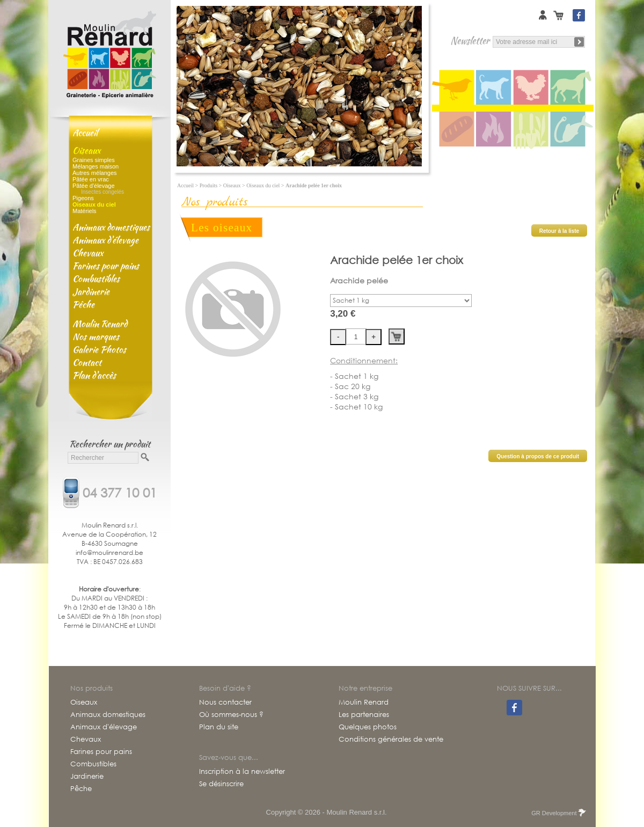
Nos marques (96, 336)
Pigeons (83, 198)
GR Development (558, 813)
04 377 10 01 (120, 492)
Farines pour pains (106, 266)
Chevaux (88, 253)
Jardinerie (91, 291)
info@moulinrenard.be (109, 552)
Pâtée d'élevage (94, 186)
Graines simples (94, 160)
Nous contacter (225, 702)
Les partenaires (364, 715)
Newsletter (470, 41)
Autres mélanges (95, 173)
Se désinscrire (221, 784)
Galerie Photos (99, 349)
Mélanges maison (96, 166)
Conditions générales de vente (391, 740)
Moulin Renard (100, 324)
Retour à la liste (559, 231)
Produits (208, 185)
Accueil (85, 133)
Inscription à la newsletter (242, 772)
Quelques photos (368, 727)
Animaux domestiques (111, 227)
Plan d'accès (94, 375)
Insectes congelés (103, 192)
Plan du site (219, 727)
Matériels (85, 211)
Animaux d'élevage (105, 240)
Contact (87, 362)
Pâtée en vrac (91, 179)
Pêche (83, 304)
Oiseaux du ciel (263, 185)
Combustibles (96, 279)
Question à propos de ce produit (538, 456)
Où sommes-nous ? (231, 715)
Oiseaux (86, 150)
